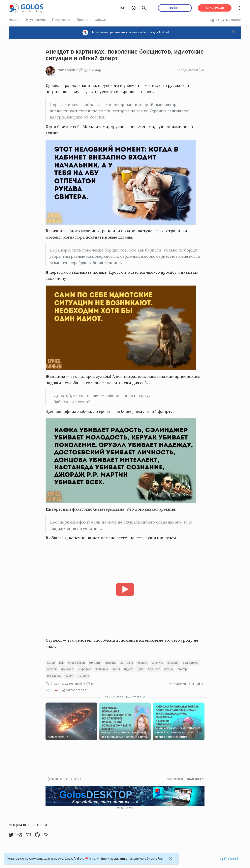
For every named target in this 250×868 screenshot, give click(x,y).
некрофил (108, 670)
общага (150, 663)
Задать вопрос (226, 20)
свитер (67, 677)
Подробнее (125, 809)
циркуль (166, 663)
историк (116, 677)
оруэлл (74, 670)
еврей (101, 677)
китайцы (115, 663)
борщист (182, 670)
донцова (90, 670)
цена (168, 670)
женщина (127, 670)
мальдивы (84, 677)
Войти (175, 8)
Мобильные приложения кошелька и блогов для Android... (127, 33)
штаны (52, 677)
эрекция (183, 663)
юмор (97, 70)
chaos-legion (79, 663)
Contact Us (231, 860)
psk (63, 663)
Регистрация (215, 8)
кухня (143, 670)
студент (98, 663)
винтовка (133, 663)
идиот (156, 670)
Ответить (180, 685)
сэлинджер (56, 670)
